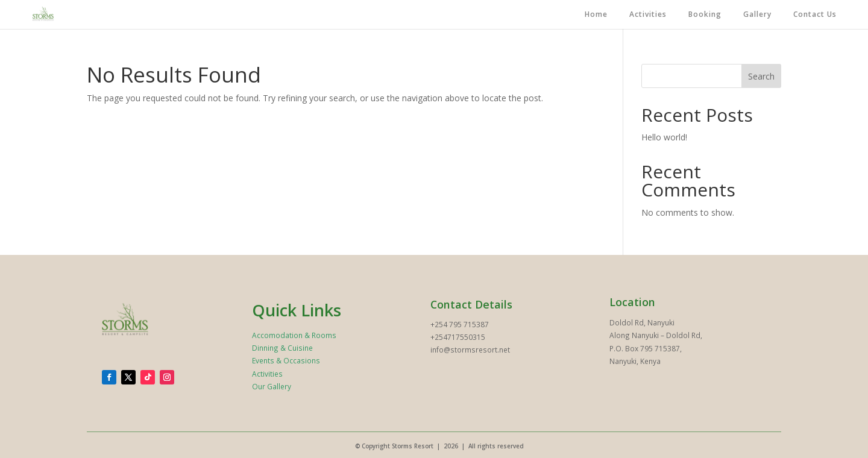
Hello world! (664, 137)
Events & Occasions (286, 360)
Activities (648, 15)
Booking (705, 15)
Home (596, 15)
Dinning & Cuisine (282, 348)
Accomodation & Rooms (294, 335)
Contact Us (815, 15)
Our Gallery (272, 386)
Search (761, 76)
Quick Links (297, 310)
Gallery (757, 15)
